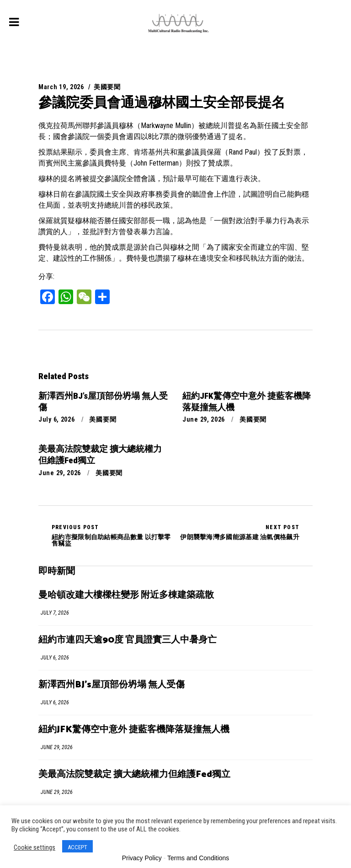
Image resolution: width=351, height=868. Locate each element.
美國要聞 (107, 87)
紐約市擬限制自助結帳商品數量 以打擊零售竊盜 (114, 536)
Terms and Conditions (198, 858)
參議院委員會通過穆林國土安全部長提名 (162, 102)
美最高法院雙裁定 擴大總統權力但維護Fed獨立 (134, 774)
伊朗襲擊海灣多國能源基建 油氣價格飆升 (240, 532)
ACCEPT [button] (77, 847)
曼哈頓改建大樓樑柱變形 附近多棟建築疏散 (126, 595)
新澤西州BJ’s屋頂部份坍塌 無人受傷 (112, 685)
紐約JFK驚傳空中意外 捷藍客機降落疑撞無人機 (134, 730)
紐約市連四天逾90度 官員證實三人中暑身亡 (128, 640)
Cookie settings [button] (35, 847)
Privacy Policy (142, 858)
